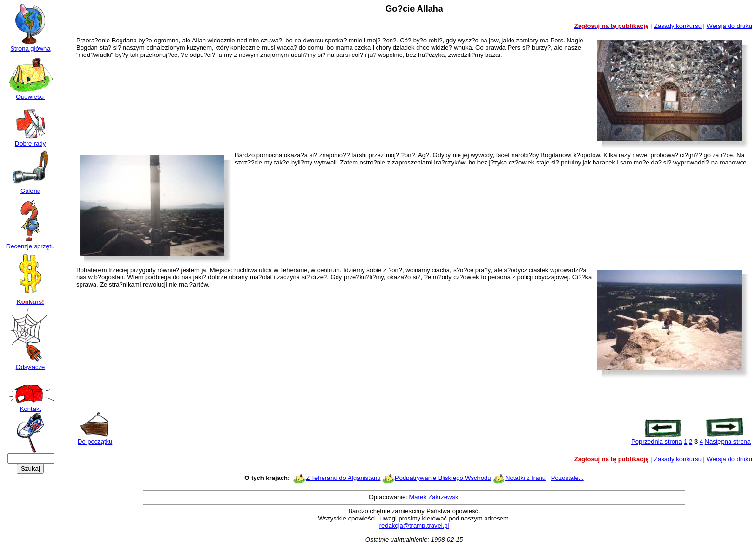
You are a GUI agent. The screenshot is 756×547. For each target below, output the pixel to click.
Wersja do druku (729, 26)
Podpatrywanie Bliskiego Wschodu (443, 478)
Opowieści (30, 94)
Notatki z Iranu (526, 478)
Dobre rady (30, 141)
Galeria (30, 188)
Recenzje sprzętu (30, 243)
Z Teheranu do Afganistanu (343, 478)
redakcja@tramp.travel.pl (414, 526)
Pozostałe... (567, 478)
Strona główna (30, 46)
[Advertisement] (414, 396)
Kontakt (30, 406)
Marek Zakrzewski (435, 497)
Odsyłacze (30, 364)
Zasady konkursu (678, 26)
